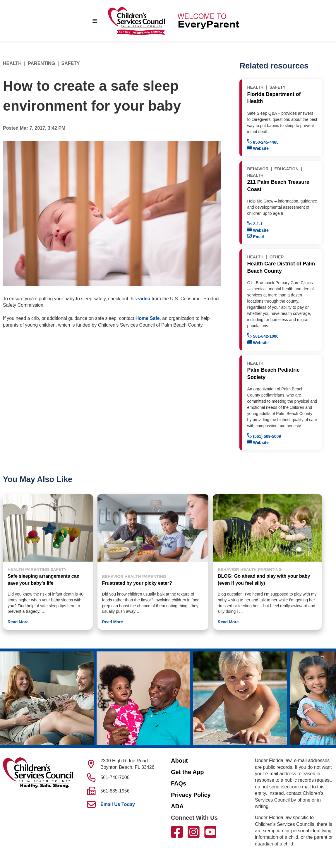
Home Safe (148, 318)
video (145, 299)
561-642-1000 (263, 336)
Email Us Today (118, 804)
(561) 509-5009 (264, 436)
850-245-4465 (263, 142)
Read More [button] (18, 622)
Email (255, 236)
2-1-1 (255, 223)
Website (258, 148)
